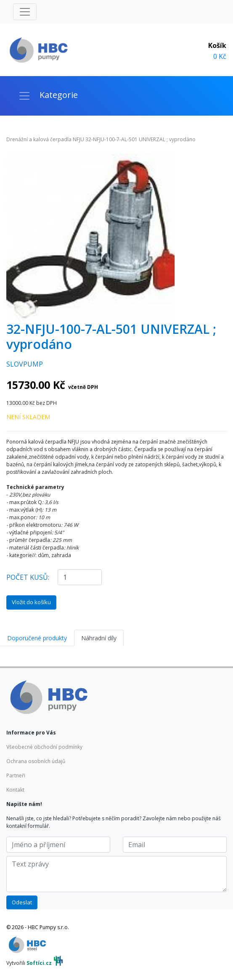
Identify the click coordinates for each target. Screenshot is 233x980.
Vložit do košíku (31, 602)
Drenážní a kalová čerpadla (39, 139)
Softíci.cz (39, 963)
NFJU (78, 139)
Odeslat (22, 902)
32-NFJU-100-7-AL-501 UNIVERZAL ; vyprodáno (140, 139)
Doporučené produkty (37, 638)
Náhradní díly (99, 638)
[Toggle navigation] (25, 12)
